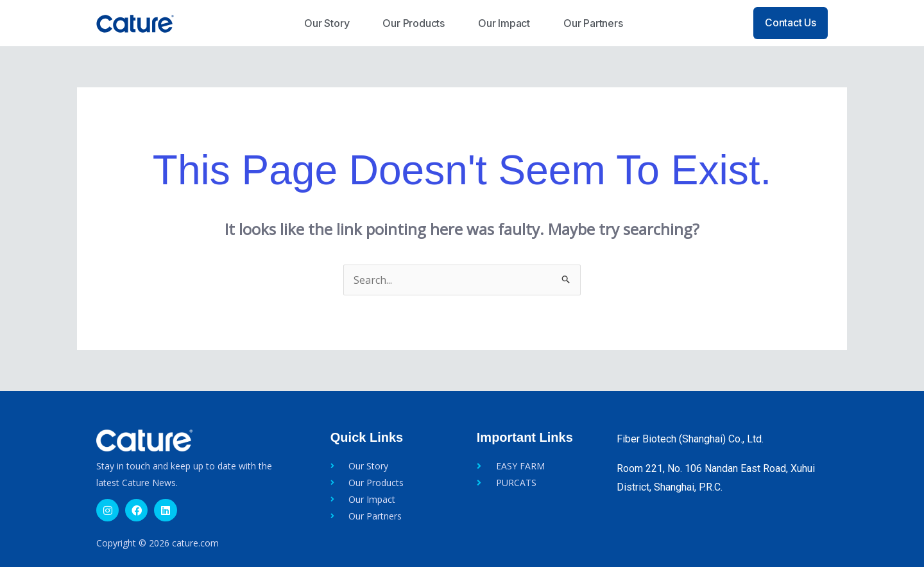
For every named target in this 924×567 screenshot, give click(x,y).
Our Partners (593, 23)
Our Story (327, 23)
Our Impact (504, 23)
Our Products (414, 23)
